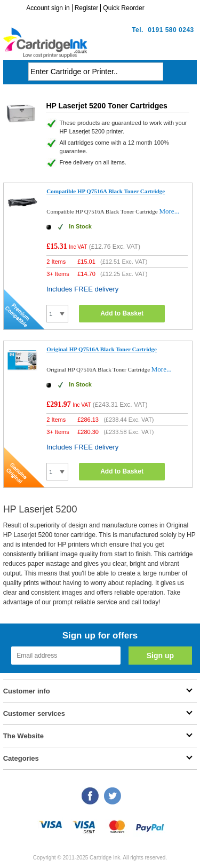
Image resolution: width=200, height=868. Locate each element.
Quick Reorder (123, 8)
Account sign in (48, 8)
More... (169, 211)
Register (87, 8)
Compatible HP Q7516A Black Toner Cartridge (106, 191)
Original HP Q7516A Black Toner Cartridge (102, 349)
